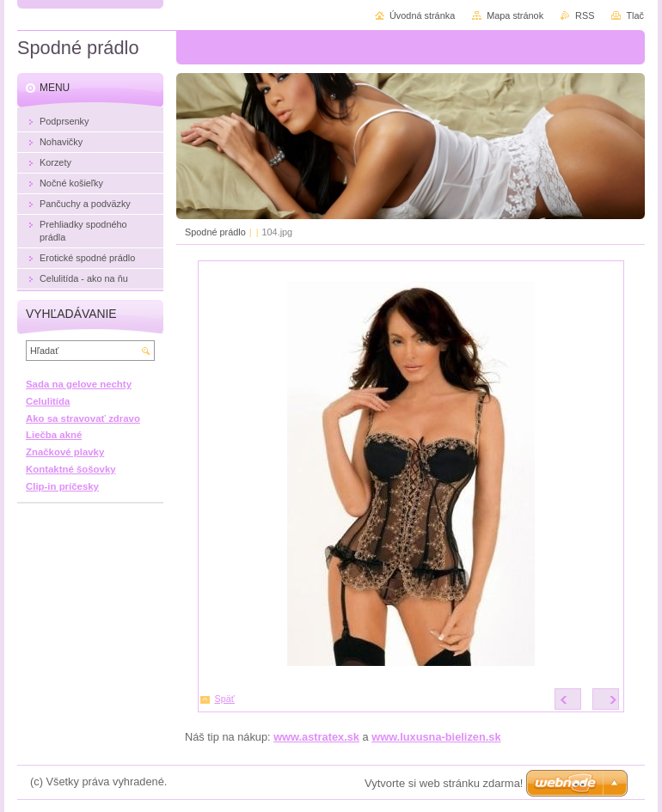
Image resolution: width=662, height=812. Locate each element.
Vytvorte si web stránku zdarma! (444, 783)
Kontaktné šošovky (71, 469)
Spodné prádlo (215, 232)
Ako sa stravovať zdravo (83, 418)
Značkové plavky (65, 452)
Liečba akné (54, 435)
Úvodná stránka (422, 15)
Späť (225, 699)
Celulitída (48, 401)
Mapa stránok (515, 15)
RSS (585, 15)
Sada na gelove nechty (79, 384)
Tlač (635, 15)
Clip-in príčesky (62, 486)
